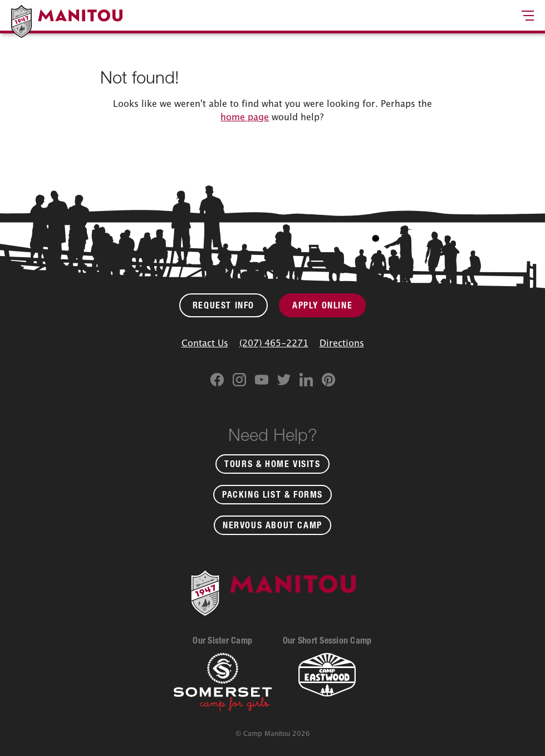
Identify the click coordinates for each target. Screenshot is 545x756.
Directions (342, 343)
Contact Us (205, 343)
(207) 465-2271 (274, 343)
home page (245, 117)
